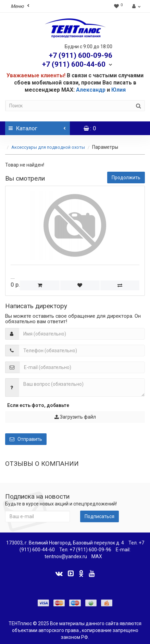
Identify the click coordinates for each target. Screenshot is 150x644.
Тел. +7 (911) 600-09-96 (85, 550)
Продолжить (126, 178)
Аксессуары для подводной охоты (48, 147)
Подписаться (99, 516)
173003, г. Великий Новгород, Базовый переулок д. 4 (65, 543)
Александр (91, 90)
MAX (97, 556)
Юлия (118, 90)
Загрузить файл (75, 417)
